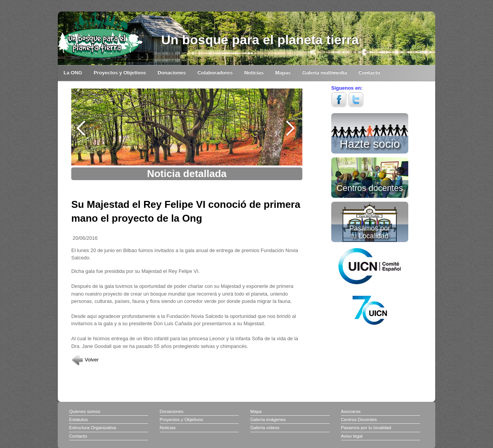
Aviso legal (352, 436)
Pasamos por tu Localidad (370, 232)
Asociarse (351, 411)
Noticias (254, 73)
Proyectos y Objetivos (120, 73)
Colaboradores (215, 73)
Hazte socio (370, 142)
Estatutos (78, 419)
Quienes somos (85, 411)
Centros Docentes (359, 419)
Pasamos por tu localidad (366, 427)
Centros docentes (370, 187)
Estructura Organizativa (92, 427)
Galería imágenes (268, 419)
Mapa (256, 411)
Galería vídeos (265, 427)
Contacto (369, 73)
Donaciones (172, 73)
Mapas (283, 73)
